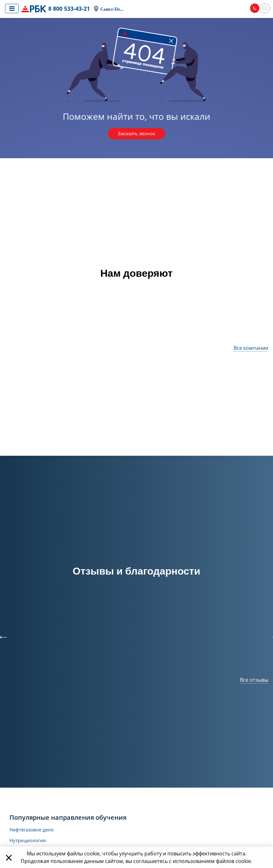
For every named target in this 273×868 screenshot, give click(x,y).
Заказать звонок (136, 134)
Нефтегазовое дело (33, 831)
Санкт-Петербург (116, 9)
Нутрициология (29, 842)
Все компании (251, 348)
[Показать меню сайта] (12, 9)
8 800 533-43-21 (71, 9)
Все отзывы (254, 680)
